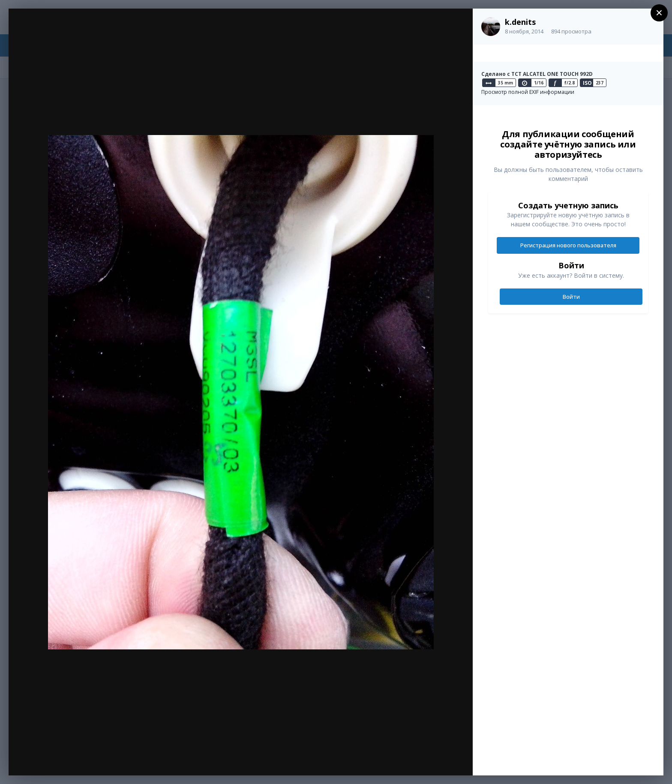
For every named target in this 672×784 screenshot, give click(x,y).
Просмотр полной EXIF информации (528, 92)
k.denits (520, 22)
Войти (571, 297)
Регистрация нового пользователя (568, 245)
